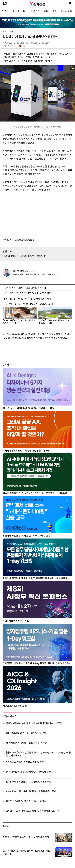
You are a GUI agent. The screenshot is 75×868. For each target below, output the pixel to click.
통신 (46, 11)
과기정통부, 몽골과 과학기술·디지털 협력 (25, 762)
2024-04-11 (16, 46)
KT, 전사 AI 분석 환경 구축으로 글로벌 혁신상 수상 (29, 782)
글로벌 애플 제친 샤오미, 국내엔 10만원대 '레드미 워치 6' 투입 (34, 724)
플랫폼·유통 (66, 11)
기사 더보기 (30, 271)
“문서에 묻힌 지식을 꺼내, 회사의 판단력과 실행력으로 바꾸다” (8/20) (35, 338)
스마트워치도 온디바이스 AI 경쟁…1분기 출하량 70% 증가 (33, 811)
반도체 (16, 11)
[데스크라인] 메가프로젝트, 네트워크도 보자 (26, 733)
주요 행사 (8, 365)
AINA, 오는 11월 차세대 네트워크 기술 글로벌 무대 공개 (31, 791)
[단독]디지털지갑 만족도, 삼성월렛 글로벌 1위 (26, 256)
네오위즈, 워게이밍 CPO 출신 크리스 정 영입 (26, 801)
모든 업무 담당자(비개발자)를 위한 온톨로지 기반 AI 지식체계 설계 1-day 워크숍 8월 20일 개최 (37, 334)
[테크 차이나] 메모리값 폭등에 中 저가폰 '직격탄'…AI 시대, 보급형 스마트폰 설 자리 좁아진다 (39, 754)
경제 (54, 11)
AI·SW (5, 11)
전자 (25, 11)
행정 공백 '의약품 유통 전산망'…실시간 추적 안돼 (26, 837)
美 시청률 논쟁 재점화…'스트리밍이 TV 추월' (26, 743)
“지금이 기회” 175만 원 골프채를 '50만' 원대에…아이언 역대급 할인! (37, 54)
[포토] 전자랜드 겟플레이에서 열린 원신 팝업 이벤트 (29, 772)
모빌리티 (35, 11)
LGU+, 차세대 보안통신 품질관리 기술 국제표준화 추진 (37, 274)
